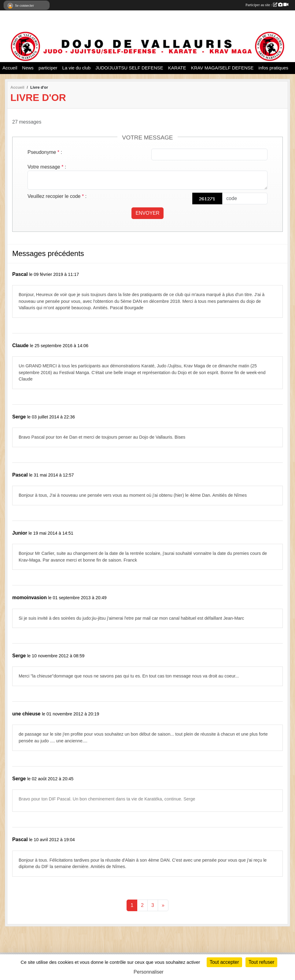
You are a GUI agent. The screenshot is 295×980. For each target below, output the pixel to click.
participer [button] (48, 68)
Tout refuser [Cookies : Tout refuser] (261, 962)
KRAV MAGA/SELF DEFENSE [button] (222, 68)
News (28, 68)
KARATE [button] (177, 68)
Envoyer (147, 213)
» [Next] (163, 905)
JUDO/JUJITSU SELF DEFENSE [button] (129, 68)
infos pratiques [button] (274, 68)
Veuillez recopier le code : (57, 196)
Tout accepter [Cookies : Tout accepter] (224, 962)
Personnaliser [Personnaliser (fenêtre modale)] (149, 972)
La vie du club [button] (77, 68)
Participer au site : (267, 5)
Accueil (10, 68)
